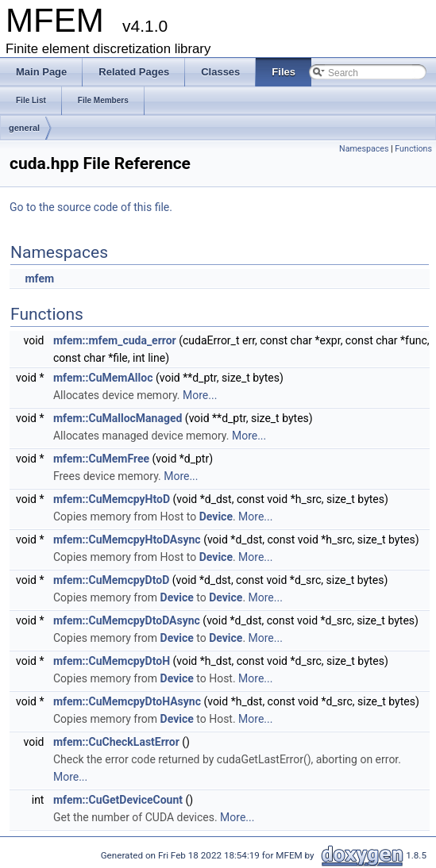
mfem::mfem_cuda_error (115, 340)
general (24, 128)
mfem (39, 278)
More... (200, 395)
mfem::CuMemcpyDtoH (112, 661)
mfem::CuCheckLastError (116, 742)
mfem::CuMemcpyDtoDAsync (127, 620)
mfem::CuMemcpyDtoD (111, 580)
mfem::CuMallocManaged (118, 418)
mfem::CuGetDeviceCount (118, 800)
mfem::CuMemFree (101, 459)
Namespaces (364, 149)
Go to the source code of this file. (91, 207)
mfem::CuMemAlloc (103, 378)
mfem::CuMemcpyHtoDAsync (127, 540)
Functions (413, 149)
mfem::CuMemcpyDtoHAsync (127, 701)
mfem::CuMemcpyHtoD (112, 499)
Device (216, 517)
